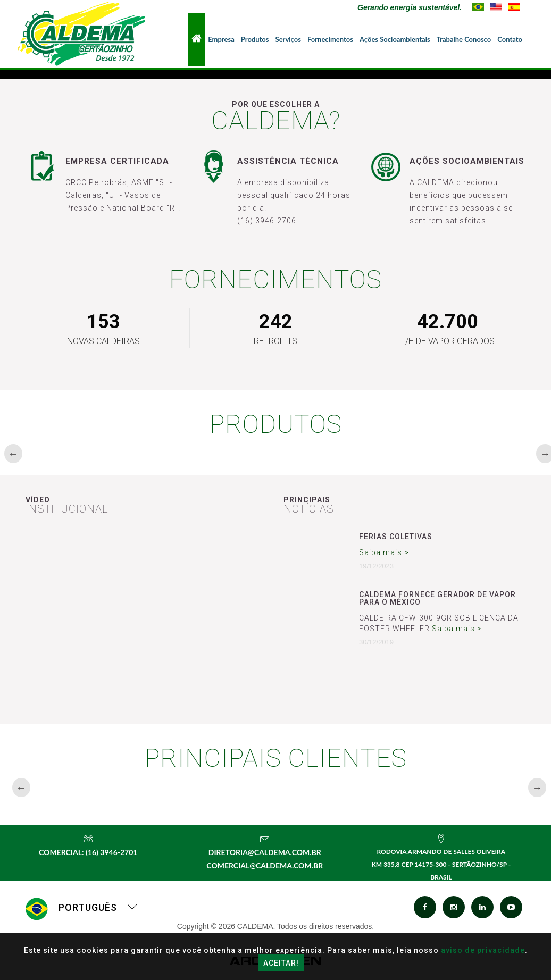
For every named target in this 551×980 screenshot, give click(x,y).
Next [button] (541, 454)
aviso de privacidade (483, 950)
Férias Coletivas (396, 537)
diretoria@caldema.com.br (265, 852)
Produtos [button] (255, 39)
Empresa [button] (221, 39)
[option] (82, 453)
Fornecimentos (330, 39)
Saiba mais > (384, 552)
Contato (510, 39)
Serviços (288, 39)
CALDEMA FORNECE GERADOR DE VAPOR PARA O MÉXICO (437, 598)
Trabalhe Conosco (464, 39)
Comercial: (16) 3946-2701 (88, 852)
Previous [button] (10, 454)
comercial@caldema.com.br (265, 865)
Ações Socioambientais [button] (395, 39)
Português (82, 907)
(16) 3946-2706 (267, 221)
